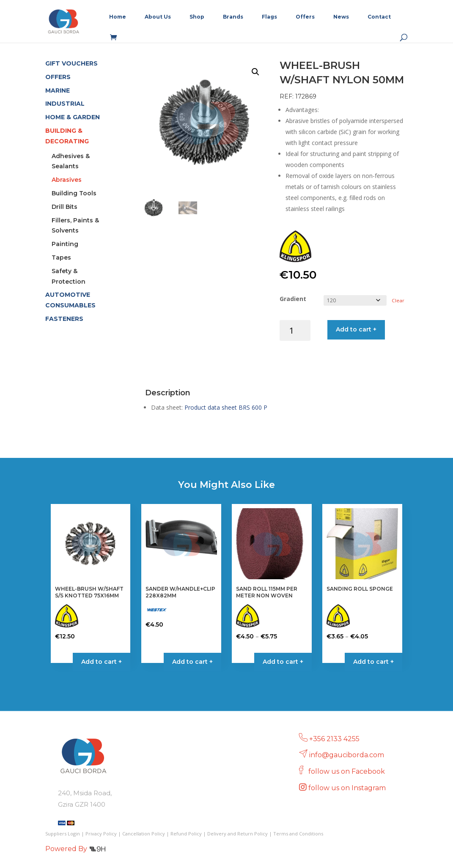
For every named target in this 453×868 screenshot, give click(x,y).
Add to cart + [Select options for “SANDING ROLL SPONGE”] (373, 662)
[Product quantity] (295, 330)
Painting (65, 244)
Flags (269, 17)
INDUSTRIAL (65, 104)
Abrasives (67, 180)
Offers (305, 17)
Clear (398, 300)
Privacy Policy (101, 834)
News (341, 17)
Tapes (61, 257)
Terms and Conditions (298, 834)
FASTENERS (64, 319)
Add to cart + (356, 329)
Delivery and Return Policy (237, 834)
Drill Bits (65, 207)
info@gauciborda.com (347, 755)
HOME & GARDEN (73, 117)
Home (118, 17)
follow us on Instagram (348, 788)
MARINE (58, 90)
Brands (233, 17)
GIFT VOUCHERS (71, 63)
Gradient (293, 299)
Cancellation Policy (144, 834)
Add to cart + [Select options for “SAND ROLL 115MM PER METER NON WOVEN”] (283, 662)
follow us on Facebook (347, 771)
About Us (158, 17)
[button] (255, 72)
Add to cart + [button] (102, 662)
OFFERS (58, 77)
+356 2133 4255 (334, 739)
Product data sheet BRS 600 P (226, 407)
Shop (197, 17)
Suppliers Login (63, 834)
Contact (379, 17)
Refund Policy (186, 834)
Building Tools (74, 193)
